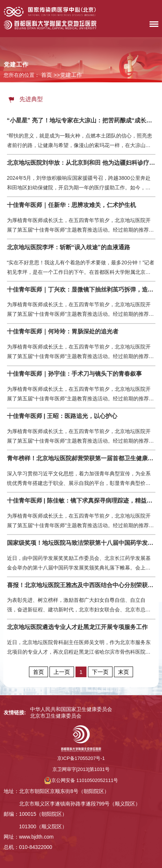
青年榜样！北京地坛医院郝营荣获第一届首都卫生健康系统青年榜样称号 (81, 458)
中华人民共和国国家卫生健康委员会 (71, 709)
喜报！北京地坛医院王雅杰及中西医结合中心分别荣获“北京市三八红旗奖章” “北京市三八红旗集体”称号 (81, 585)
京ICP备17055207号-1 (81, 758)
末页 (124, 672)
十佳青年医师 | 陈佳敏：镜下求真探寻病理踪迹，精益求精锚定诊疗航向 (81, 501)
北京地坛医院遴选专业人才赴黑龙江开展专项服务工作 (77, 627)
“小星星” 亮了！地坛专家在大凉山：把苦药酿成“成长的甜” (81, 120)
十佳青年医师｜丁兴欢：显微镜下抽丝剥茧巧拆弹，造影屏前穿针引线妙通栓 (81, 290)
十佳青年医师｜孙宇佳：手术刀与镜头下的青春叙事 (74, 374)
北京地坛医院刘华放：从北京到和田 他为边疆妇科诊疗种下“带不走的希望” (81, 163)
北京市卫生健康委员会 (56, 716)
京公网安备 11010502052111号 (81, 780)
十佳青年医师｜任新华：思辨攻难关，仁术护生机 (71, 205)
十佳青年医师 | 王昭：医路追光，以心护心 (62, 416)
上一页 (62, 672)
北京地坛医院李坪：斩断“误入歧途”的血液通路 (69, 247)
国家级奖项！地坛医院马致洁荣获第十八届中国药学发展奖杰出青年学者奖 (81, 543)
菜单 (152, 25)
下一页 (100, 672)
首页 (47, 75)
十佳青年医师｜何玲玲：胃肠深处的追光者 (63, 331)
